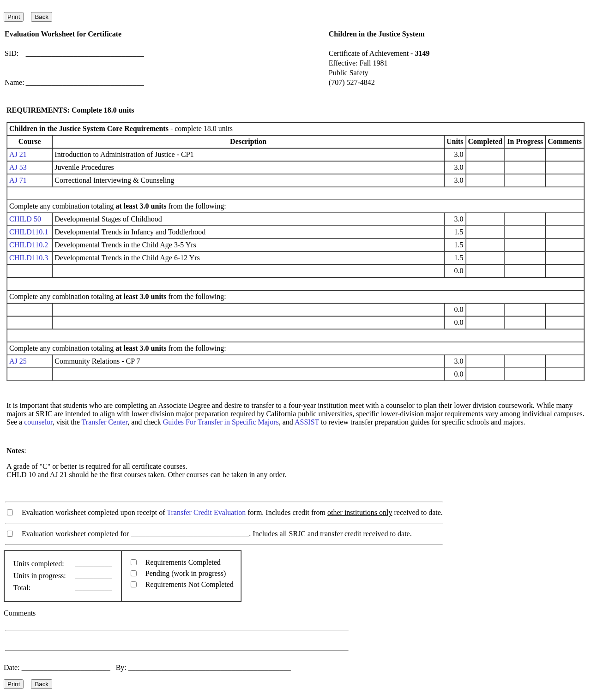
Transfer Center (105, 422)
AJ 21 (18, 154)
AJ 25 (18, 361)
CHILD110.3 (29, 258)
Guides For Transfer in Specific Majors (221, 422)
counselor (38, 422)
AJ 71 (18, 180)
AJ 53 (18, 167)
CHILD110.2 (29, 245)
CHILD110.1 (29, 232)
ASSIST (307, 422)
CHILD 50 (25, 219)
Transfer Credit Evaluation (206, 512)
